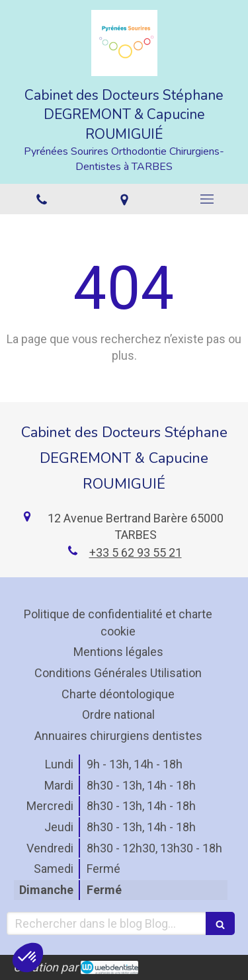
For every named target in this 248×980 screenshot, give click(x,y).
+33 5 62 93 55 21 (136, 552)
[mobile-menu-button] (207, 199)
